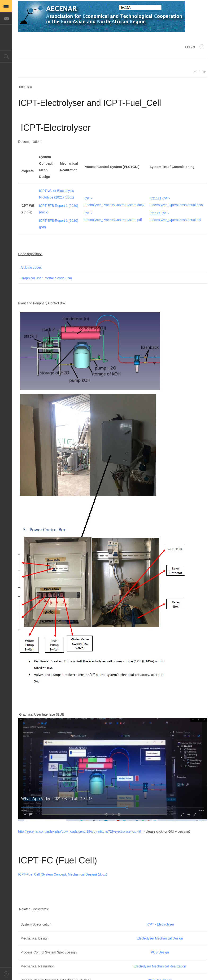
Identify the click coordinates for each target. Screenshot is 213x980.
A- (204, 72)
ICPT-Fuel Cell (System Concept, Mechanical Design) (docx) (63, 874)
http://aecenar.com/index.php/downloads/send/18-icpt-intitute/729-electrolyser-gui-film (81, 831)
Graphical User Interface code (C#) (46, 278)
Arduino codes (31, 267)
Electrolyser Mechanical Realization (160, 966)
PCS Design (160, 952)
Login (195, 47)
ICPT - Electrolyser (160, 924)
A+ (194, 72)
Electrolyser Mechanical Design (160, 938)
